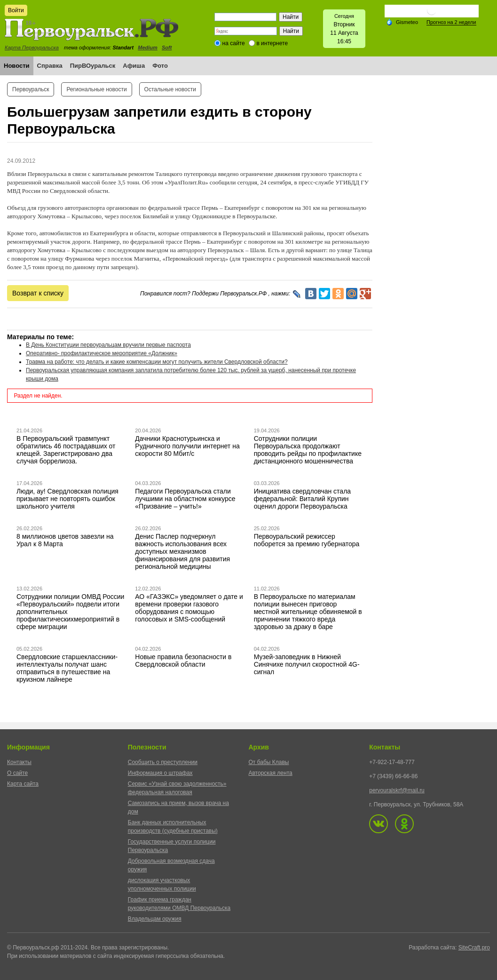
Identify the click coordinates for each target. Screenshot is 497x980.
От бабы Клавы (269, 762)
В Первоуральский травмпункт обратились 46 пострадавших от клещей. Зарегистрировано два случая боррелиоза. (66, 450)
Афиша (134, 66)
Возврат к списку (38, 293)
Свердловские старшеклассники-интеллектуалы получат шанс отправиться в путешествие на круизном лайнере (67, 668)
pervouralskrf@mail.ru (397, 790)
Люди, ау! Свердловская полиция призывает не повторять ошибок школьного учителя (67, 499)
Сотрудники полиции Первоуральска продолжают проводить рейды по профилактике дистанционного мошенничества (308, 450)
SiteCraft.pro (474, 948)
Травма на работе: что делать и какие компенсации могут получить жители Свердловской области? (157, 362)
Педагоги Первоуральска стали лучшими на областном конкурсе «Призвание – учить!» (185, 499)
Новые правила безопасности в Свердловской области (183, 661)
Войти (16, 10)
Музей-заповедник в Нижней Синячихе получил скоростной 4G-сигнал (307, 664)
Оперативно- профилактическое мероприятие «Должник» (102, 353)
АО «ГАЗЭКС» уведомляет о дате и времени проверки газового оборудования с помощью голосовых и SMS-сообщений (189, 608)
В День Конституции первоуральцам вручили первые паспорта (108, 345)
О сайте (17, 773)
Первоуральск (31, 89)
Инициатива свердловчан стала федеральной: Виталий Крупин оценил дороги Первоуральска (302, 499)
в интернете (272, 43)
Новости (17, 66)
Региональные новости (96, 89)
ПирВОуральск (93, 66)
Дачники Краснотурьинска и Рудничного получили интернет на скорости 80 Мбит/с (187, 446)
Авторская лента (271, 773)
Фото (160, 66)
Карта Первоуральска (32, 48)
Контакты (19, 762)
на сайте (234, 43)
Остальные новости (170, 89)
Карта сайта (23, 784)
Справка (50, 66)
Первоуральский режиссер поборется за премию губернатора (307, 540)
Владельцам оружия (155, 919)
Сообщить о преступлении (163, 762)
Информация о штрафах (160, 773)
